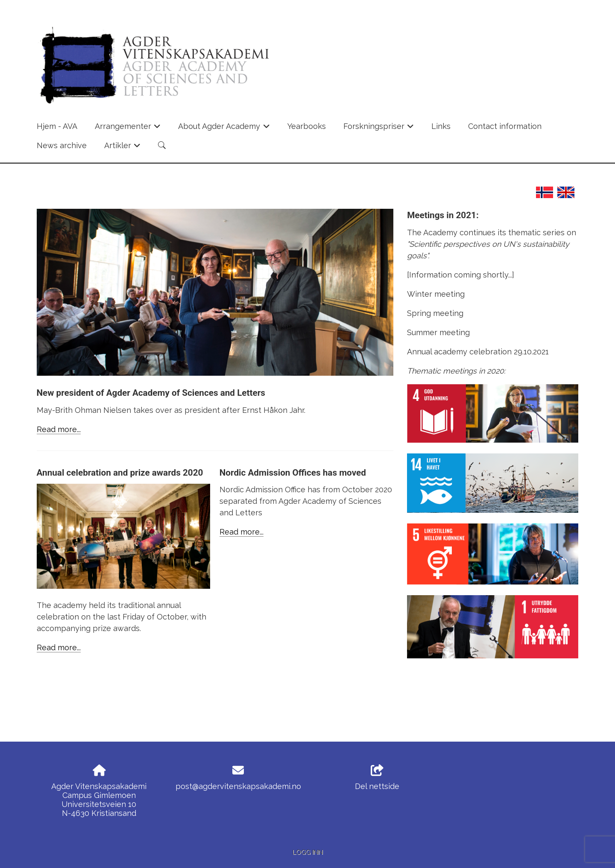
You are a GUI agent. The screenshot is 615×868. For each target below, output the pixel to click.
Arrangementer (128, 129)
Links (441, 126)
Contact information (505, 126)
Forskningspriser (379, 129)
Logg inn (308, 852)
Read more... (59, 429)
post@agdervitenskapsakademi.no (238, 786)
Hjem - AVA (57, 126)
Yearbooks (307, 126)
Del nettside (377, 778)
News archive (62, 145)
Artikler (123, 148)
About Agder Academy (224, 129)
